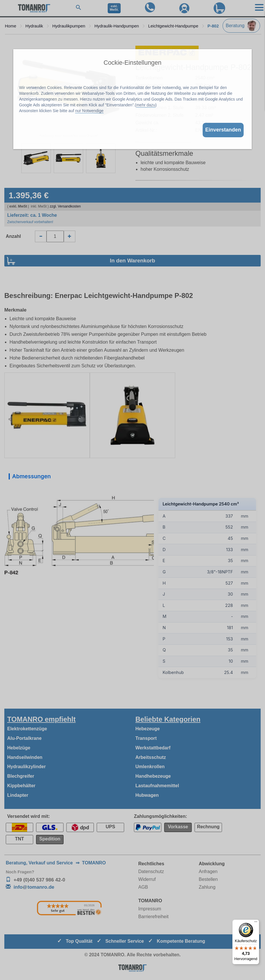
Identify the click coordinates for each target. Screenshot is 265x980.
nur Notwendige (89, 111)
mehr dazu (146, 105)
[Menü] (256, 923)
